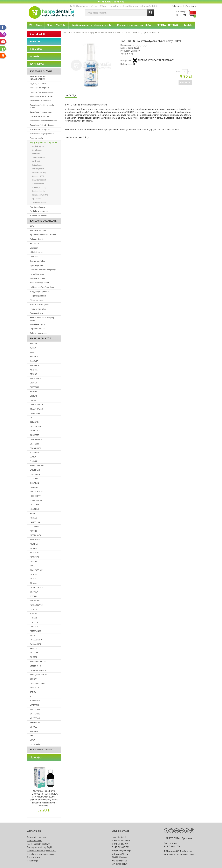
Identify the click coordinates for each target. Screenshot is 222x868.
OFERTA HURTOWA (168, 25)
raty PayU (47, 847)
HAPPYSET (36, 42)
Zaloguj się (177, 6)
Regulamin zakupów (37, 837)
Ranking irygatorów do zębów (134, 25)
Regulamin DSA (34, 841)
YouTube (61, 25)
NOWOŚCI (35, 57)
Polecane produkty (77, 137)
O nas (39, 25)
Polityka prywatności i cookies (41, 854)
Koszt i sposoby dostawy (38, 844)
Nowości (36, 757)
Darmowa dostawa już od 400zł (42, 851)
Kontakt (188, 25)
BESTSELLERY (38, 34)
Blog (49, 25)
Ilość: (179, 72)
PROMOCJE (36, 49)
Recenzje (71, 95)
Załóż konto (191, 6)
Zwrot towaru (33, 857)
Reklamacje (33, 861)
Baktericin (136, 51)
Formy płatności (34, 847)
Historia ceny (128, 64)
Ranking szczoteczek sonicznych (91, 25)
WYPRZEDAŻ (37, 64)
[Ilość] (185, 72)
